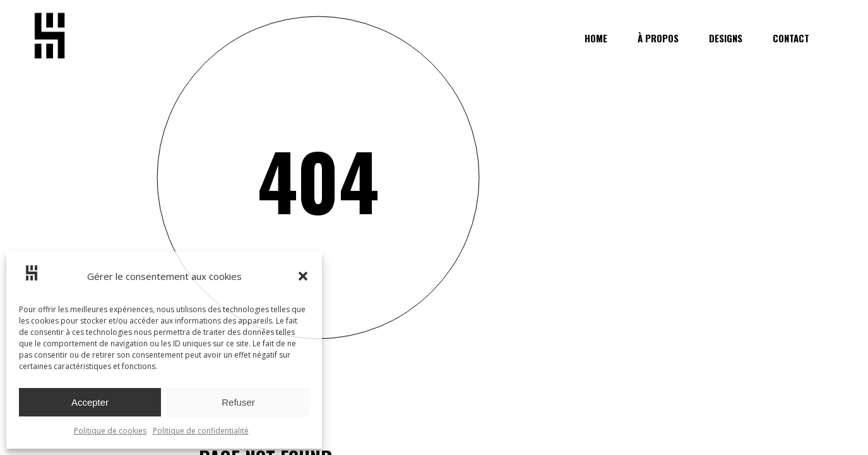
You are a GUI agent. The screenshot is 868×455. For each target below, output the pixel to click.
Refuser (238, 402)
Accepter (90, 402)
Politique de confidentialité (201, 431)
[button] (303, 276)
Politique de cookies (110, 431)
